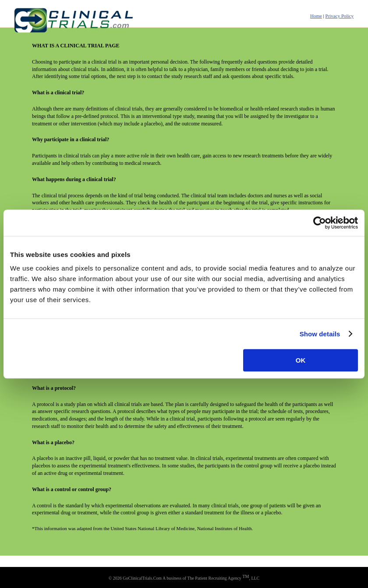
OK (301, 360)
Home (316, 16)
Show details (320, 334)
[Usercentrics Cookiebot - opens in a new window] (320, 223)
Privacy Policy (340, 16)
